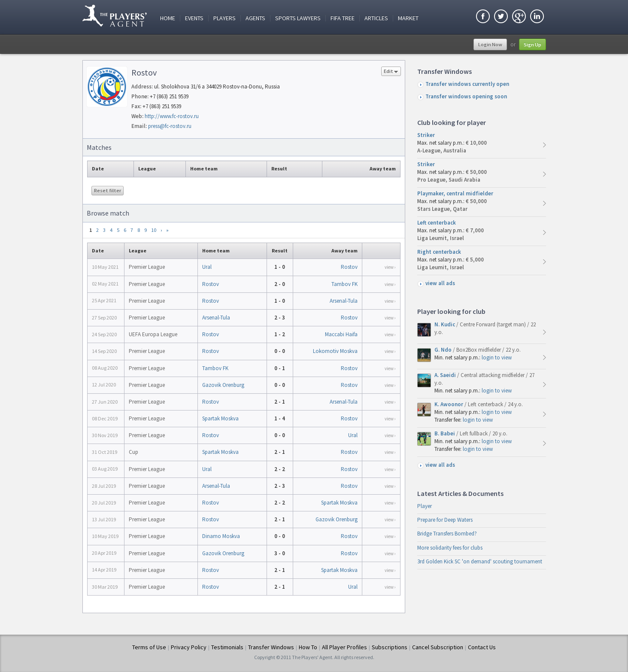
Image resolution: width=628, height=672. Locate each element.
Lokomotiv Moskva (335, 351)
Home (168, 18)
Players (225, 18)
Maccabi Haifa (341, 334)
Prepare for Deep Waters (445, 520)
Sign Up (532, 44)
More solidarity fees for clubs (450, 548)
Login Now (490, 44)
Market (408, 18)
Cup (133, 452)
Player (425, 506)
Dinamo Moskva (221, 536)
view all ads (440, 283)
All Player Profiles (344, 647)
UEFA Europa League (153, 334)
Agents (255, 18)
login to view (497, 357)
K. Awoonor (449, 404)
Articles (376, 18)
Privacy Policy (189, 647)
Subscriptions (390, 647)
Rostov (349, 267)
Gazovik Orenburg (223, 385)
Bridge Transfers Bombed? (447, 534)
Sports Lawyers (298, 18)
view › (390, 267)
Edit (391, 72)
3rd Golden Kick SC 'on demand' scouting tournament (480, 561)
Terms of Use (149, 647)
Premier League (147, 267)
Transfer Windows (271, 647)
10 (154, 230)
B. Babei (445, 433)
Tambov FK (344, 284)
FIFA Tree (343, 18)
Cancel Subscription (438, 647)
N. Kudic (445, 324)
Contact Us (482, 647)
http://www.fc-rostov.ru (172, 116)
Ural (207, 267)
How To (308, 647)
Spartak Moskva (220, 418)
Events (194, 18)
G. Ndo (444, 350)
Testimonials (227, 647)
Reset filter (108, 190)
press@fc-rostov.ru (170, 126)
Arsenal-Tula (344, 301)
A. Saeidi (446, 375)
